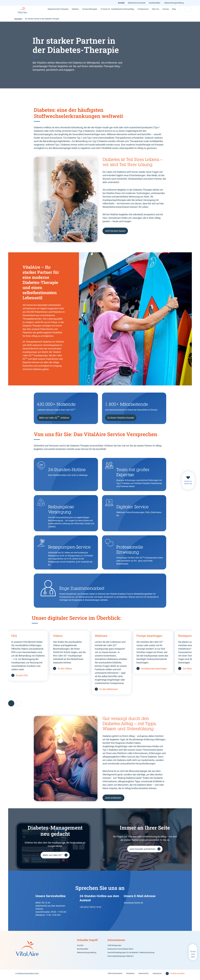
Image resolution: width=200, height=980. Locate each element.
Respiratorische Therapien (48, 12)
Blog (165, 12)
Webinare (101, 638)
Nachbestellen (155, 3)
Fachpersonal (131, 12)
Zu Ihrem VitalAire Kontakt (121, 420)
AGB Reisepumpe (114, 948)
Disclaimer (130, 976)
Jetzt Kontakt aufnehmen (142, 852)
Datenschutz (144, 976)
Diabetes (65, 12)
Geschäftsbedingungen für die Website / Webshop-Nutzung (131, 955)
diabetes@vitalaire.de (133, 905)
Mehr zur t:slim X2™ (53, 858)
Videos (58, 638)
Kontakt (122, 3)
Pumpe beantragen (149, 638)
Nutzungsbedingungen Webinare (120, 959)
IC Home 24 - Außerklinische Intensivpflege (106, 12)
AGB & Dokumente (115, 976)
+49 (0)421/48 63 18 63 (90, 910)
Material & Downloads (137, 3)
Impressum (157, 976)
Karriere (155, 12)
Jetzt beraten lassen (115, 233)
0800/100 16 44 (43, 905)
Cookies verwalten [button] (177, 976)
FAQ (14, 638)
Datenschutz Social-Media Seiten (120, 951)
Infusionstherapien (81, 12)
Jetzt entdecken (113, 800)
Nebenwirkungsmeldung (174, 3)
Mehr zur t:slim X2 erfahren (54, 420)
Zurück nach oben (193, 957)
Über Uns (144, 12)
